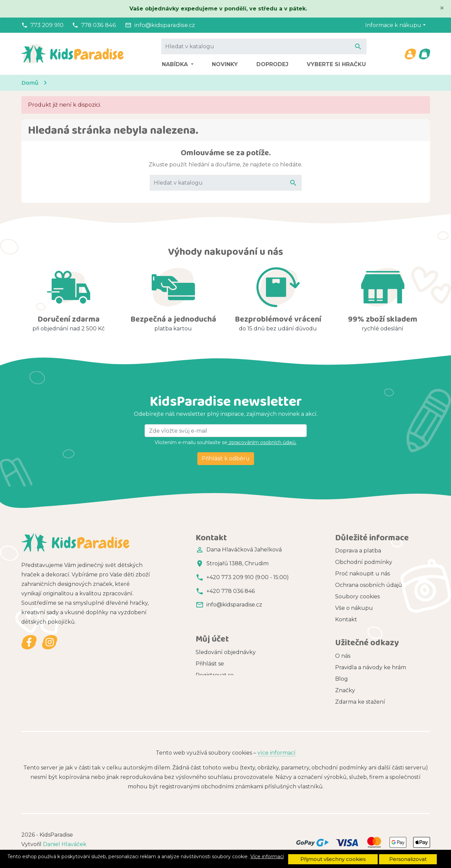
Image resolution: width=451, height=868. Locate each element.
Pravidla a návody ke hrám (371, 664)
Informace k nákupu (393, 25)
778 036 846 (99, 25)
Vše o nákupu (354, 608)
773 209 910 (47, 25)
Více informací (267, 857)
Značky (345, 687)
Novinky (225, 64)
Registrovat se (215, 659)
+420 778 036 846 (231, 591)
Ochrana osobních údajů (369, 585)
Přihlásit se (210, 648)
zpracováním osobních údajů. (262, 442)
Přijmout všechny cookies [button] (333, 859)
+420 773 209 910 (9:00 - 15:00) (248, 577)
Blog (342, 675)
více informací (277, 750)
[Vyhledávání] (264, 46)
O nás (343, 652)
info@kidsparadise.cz (165, 25)
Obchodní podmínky (364, 562)
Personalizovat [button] (408, 859)
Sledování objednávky (226, 636)
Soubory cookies (357, 596)
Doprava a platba (358, 551)
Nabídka (176, 64)
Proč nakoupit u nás (362, 574)
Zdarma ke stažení (360, 698)
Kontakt (346, 619)
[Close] (442, 8)
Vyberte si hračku (336, 64)
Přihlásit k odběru (226, 458)
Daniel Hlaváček (65, 842)
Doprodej (272, 64)
